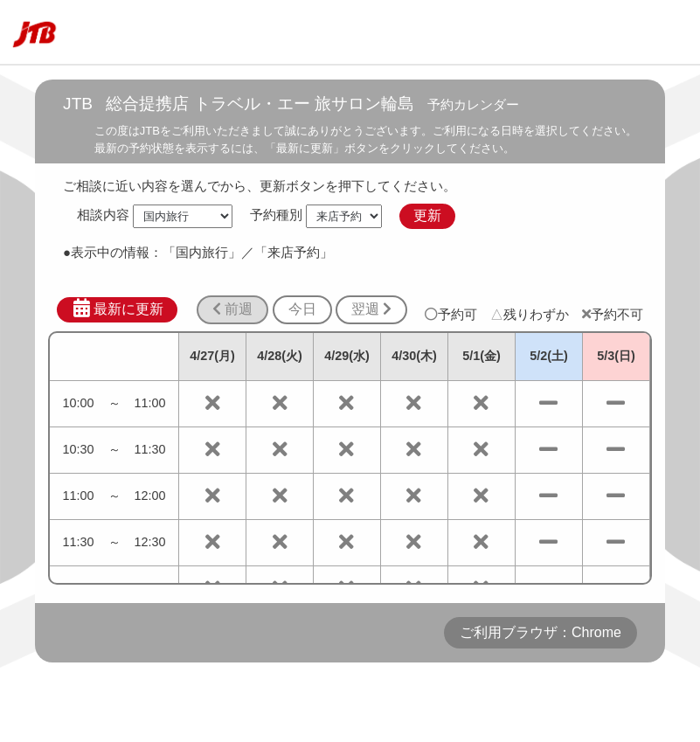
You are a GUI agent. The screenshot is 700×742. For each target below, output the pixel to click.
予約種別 (276, 215)
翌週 (371, 309)
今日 (302, 309)
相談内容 (103, 215)
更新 (427, 215)
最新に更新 (118, 309)
